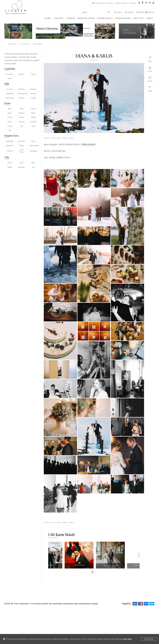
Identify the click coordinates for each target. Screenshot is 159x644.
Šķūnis (22, 146)
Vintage (33, 98)
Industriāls (10, 94)
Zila (10, 130)
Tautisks (22, 98)
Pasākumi (71, 18)
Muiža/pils (22, 141)
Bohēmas (22, 89)
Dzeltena (22, 113)
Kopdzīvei (59, 18)
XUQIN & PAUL (126, 565)
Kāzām (48, 18)
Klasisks (33, 94)
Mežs (33, 163)
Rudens (22, 74)
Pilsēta (10, 167)
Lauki (22, 163)
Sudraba (33, 122)
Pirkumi (141, 12)
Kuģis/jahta (10, 141)
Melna (33, 113)
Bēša (22, 109)
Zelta (33, 126)
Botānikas (33, 89)
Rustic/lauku (10, 98)
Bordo (33, 109)
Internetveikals (105, 18)
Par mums (132, 3)
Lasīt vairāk (127, 639)
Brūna (10, 113)
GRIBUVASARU (89, 145)
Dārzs (10, 163)
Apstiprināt (149, 639)
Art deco (10, 89)
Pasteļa (22, 117)
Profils (118, 12)
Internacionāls (22, 94)
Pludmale (22, 167)
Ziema (10, 78)
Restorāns (10, 146)
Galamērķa (33, 151)
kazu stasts (25, 44)
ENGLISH (150, 12)
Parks (33, 141)
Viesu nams (22, 151)
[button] (92, 572)
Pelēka (33, 117)
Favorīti (129, 12)
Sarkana (22, 122)
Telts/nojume (34, 146)
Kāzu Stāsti (139, 18)
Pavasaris (10, 74)
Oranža (10, 117)
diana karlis (38, 44)
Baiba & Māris (95, 565)
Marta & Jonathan (63, 565)
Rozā (10, 122)
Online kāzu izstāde (86, 18)
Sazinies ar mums (121, 3)
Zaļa (22, 126)
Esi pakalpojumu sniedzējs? (104, 3)
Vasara (33, 74)
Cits (33, 167)
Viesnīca (10, 151)
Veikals (150, 18)
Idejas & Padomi (123, 18)
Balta (10, 109)
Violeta (10, 126)
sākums (13, 44)
